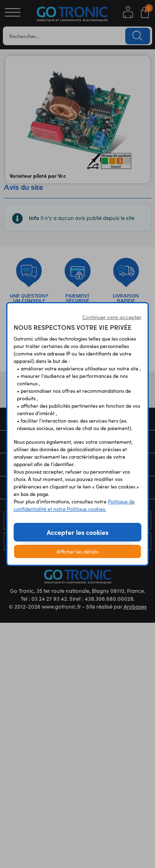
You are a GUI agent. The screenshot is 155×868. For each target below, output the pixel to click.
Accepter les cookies (77, 532)
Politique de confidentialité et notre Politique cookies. (74, 505)
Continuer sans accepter (112, 317)
